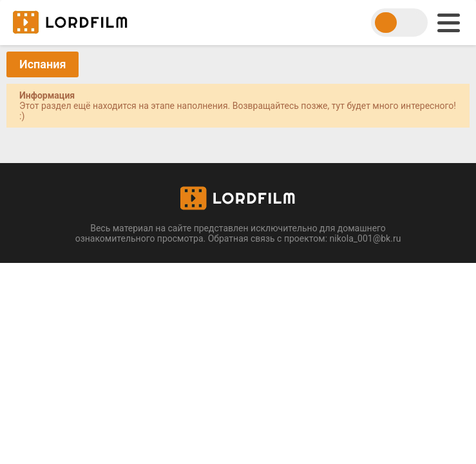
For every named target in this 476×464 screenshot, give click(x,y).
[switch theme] (399, 23)
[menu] (449, 23)
